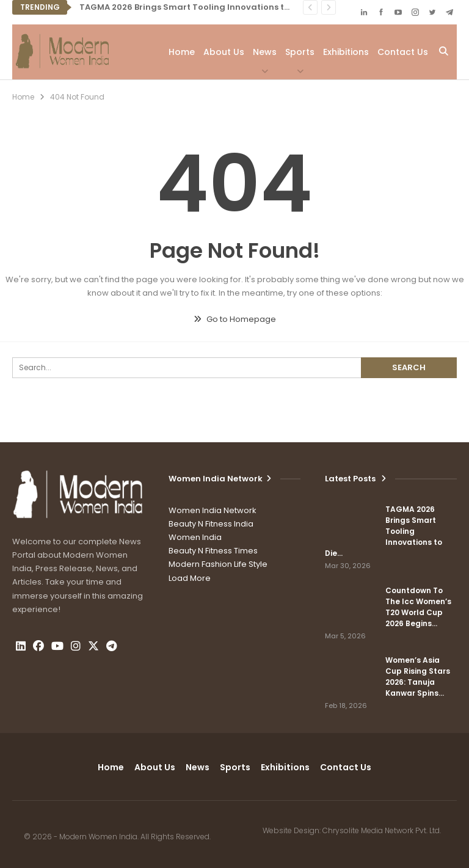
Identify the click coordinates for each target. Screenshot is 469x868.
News (265, 52)
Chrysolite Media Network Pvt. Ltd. (382, 830)
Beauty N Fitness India (211, 524)
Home (182, 52)
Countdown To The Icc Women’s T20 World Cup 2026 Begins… (418, 607)
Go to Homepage (235, 319)
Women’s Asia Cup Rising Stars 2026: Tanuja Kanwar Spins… (418, 677)
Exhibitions (346, 52)
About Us (224, 52)
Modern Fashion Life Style (218, 564)
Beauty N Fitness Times (213, 551)
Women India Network (213, 510)
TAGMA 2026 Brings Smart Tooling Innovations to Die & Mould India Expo (234, 7)
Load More (190, 578)
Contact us (403, 52)
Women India (195, 537)
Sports (300, 52)
